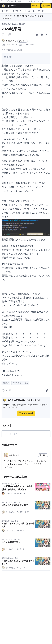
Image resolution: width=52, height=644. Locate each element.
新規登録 (46, 6)
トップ (5, 11)
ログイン (36, 6)
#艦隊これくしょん (20, 383)
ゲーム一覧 (29, 11)
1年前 (18, 549)
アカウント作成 (26, 413)
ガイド (41, 11)
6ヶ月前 (16, 494)
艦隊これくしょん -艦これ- (33, 16)
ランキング (16, 11)
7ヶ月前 (19, 512)
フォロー (23, 41)
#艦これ (6, 383)
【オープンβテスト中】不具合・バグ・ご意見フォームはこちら (22, 1)
